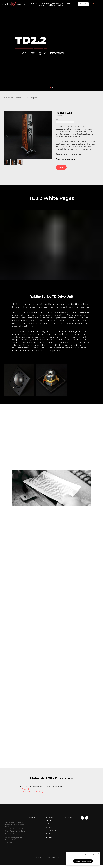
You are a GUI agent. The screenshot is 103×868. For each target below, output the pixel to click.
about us (32, 817)
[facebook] (82, 819)
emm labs (35, 3)
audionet (61, 5)
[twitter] (87, 819)
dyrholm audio (51, 830)
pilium (52, 5)
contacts (32, 820)
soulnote (56, 3)
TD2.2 (26, 98)
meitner (46, 3)
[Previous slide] (7, 135)
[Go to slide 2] (52, 88)
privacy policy (67, 817)
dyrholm (43, 5)
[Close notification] (98, 854)
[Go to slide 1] (51, 88)
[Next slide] (49, 135)
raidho (19, 98)
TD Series (27, 789)
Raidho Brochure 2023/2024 (35, 792)
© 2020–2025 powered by (46, 858)
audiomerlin (9, 98)
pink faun (66, 3)
